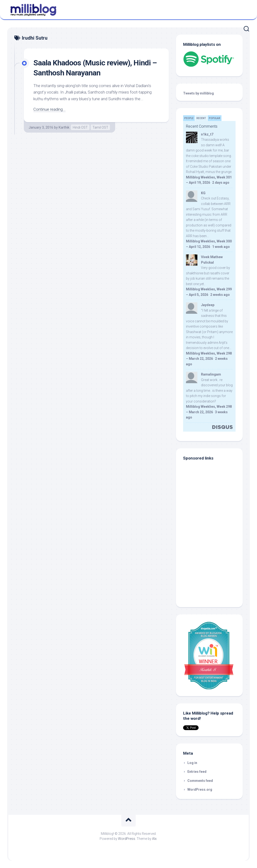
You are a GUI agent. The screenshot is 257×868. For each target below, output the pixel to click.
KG (203, 193)
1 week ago (221, 247)
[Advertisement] (213, 568)
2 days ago (221, 183)
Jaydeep (208, 305)
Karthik (64, 127)
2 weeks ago (220, 295)
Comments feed (200, 781)
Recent (201, 118)
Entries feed (197, 772)
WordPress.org (200, 790)
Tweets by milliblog (198, 93)
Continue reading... (49, 109)
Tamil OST (100, 127)
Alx (154, 839)
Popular (215, 118)
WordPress (127, 839)
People (189, 118)
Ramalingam (211, 374)
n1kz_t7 (207, 134)
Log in (192, 763)
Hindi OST (80, 127)
